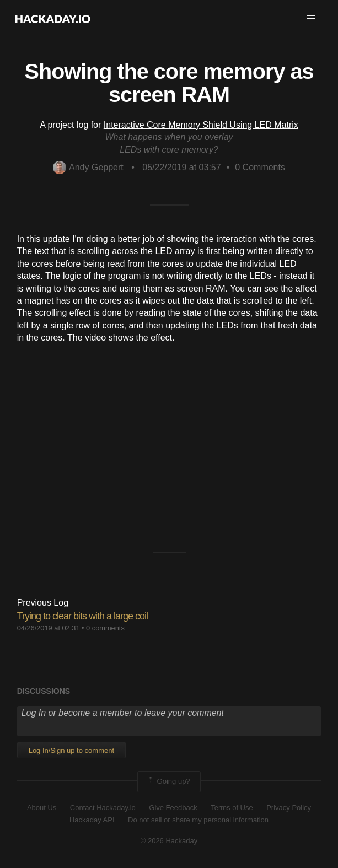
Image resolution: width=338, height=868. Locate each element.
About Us (42, 808)
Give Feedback (173, 808)
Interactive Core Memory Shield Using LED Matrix (201, 125)
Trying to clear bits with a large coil (82, 616)
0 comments (105, 628)
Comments (260, 167)
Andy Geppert (88, 167)
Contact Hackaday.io (103, 808)
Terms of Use (232, 808)
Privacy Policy (289, 808)
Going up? (168, 781)
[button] (311, 19)
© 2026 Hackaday (169, 841)
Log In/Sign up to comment (71, 750)
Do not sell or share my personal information (198, 820)
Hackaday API (92, 820)
